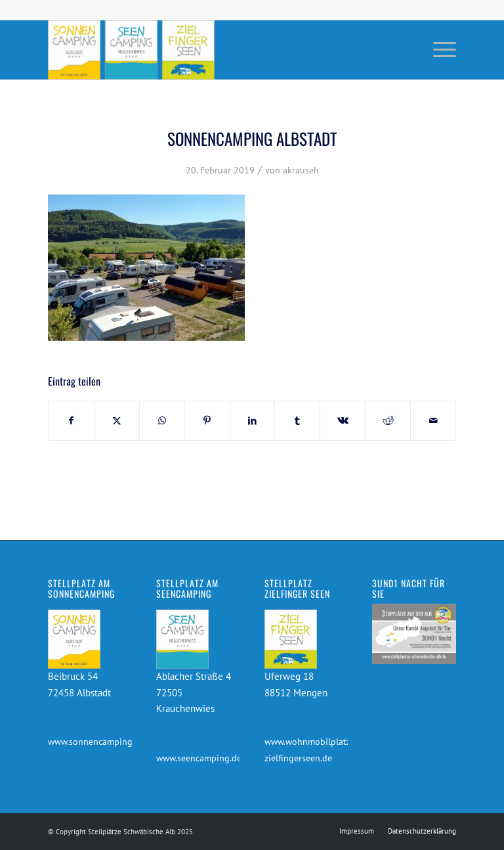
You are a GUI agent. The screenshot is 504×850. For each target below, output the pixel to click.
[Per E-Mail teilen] (433, 421)
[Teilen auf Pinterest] (207, 421)
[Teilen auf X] (117, 421)
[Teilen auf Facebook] (71, 421)
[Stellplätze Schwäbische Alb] (131, 50)
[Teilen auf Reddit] (388, 421)
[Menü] (438, 50)
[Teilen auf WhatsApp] (162, 421)
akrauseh (301, 170)
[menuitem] (438, 50)
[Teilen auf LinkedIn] (253, 421)
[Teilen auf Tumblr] (297, 421)
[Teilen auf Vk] (343, 421)
